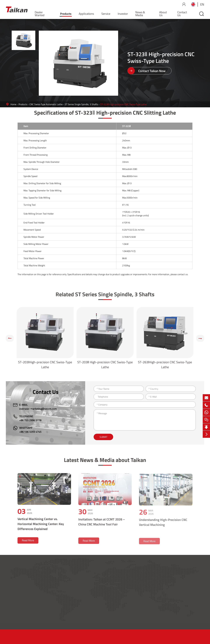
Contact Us (182, 14)
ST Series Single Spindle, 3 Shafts (81, 104)
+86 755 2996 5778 (30, 420)
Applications (86, 14)
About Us (163, 14)
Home (13, 104)
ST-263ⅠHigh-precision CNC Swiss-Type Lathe (165, 365)
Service (106, 14)
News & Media (140, 14)
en (202, 4)
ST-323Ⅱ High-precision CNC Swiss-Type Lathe (123, 104)
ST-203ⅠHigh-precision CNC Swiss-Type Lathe (45, 365)
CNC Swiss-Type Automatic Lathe (46, 104)
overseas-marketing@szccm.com (38, 409)
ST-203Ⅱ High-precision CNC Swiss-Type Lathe (105, 365)
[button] (10, 338)
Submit (103, 437)
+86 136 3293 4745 (30, 432)
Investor (123, 14)
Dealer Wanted (40, 14)
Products (66, 14)
